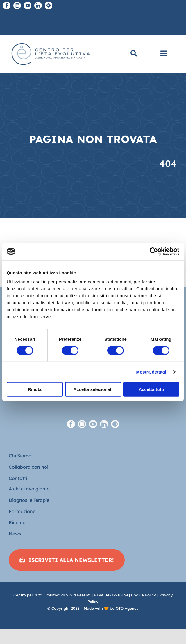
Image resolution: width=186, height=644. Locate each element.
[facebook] (7, 6)
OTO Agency (127, 608)
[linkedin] (38, 6)
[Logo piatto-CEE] (50, 41)
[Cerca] (134, 54)
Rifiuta (35, 389)
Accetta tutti (151, 389)
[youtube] (28, 6)
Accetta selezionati (93, 389)
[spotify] (49, 6)
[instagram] (17, 6)
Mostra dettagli (152, 372)
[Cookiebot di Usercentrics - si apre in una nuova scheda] (154, 251)
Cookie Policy (144, 595)
